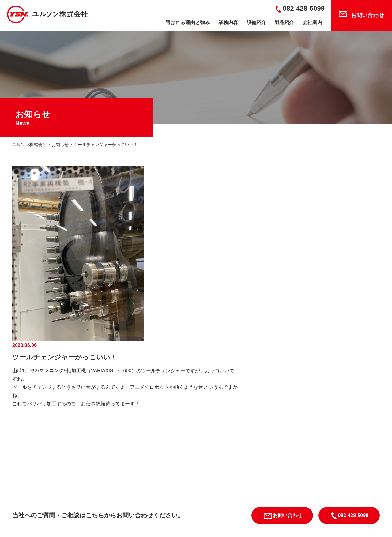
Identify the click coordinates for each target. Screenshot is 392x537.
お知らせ (257, 488)
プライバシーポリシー (302, 488)
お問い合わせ (367, 15)
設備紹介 (256, 23)
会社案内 (312, 23)
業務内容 (228, 23)
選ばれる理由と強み (188, 23)
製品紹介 (284, 23)
